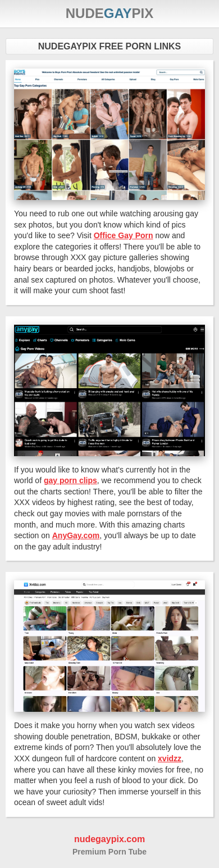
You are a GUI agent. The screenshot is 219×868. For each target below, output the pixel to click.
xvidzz (170, 758)
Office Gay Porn (124, 235)
